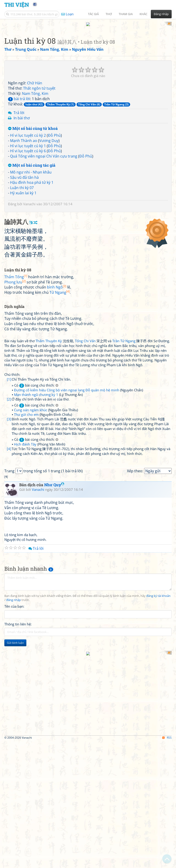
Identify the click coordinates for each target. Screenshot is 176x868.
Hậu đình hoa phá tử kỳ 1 (32, 242)
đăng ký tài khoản (158, 784)
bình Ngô (57, 411)
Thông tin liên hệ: (18, 812)
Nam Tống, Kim (35, 153)
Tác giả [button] (93, 14)
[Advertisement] (88, 54)
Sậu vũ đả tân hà (24, 237)
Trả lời (19, 173)
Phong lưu (15, 406)
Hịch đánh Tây (25, 568)
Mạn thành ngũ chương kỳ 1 (36, 518)
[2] (9, 523)
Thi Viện (17, 4)
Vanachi (29, 264)
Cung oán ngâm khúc (31, 534)
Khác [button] (143, 14)
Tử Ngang (60, 416)
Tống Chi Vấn (85, 465)
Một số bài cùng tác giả (32, 225)
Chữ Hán (35, 143)
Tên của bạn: (14, 794)
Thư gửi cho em (26, 538)
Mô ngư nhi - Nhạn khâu (31, 232)
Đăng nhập (161, 14)
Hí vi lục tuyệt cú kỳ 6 (28, 211)
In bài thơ (22, 178)
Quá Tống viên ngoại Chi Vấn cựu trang (44, 216)
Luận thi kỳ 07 (22, 248)
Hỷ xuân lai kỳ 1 (23, 253)
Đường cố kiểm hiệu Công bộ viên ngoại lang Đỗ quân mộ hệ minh (67, 514)
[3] (9, 543)
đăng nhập (14, 788)
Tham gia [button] (126, 14)
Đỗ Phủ (54, 195)
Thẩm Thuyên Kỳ (49, 465)
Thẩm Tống (16, 401)
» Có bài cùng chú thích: (35, 509)
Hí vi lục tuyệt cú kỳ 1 (28, 206)
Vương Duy (49, 200)
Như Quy (54, 672)
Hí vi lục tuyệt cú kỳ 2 (28, 195)
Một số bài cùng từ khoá (33, 188)
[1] (9, 503)
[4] (9, 573)
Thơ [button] (109, 14)
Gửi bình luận (15, 830)
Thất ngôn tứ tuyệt (39, 148)
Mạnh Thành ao (24, 200)
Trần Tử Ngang (124, 465)
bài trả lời (19, 158)
